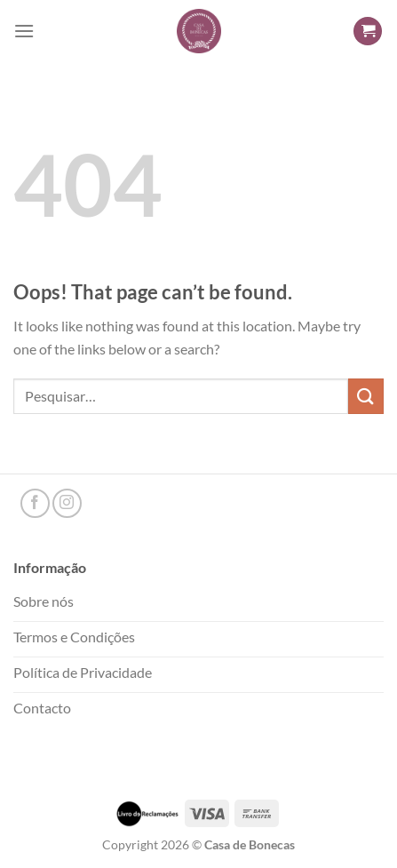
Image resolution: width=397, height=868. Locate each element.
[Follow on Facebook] (35, 503)
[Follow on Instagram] (67, 503)
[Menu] (24, 31)
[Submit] (366, 396)
